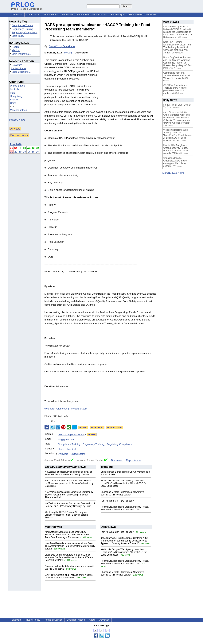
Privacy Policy (32, 620)
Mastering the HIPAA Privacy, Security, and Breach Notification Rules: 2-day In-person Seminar (67, 515)
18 (24, 152)
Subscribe (67, 15)
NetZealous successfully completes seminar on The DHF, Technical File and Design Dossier (69, 473)
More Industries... (21, 54)
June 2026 (16, 144)
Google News (115, 427)
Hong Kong (16, 96)
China (13, 103)
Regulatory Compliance (24, 32)
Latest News (33, 15)
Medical (16, 50)
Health (15, 47)
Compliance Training (23, 25)
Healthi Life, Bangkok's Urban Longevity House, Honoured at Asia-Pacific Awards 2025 (125, 508)
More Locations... (21, 72)
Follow (92, 435)
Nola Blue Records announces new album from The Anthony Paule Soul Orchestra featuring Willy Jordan (70, 546)
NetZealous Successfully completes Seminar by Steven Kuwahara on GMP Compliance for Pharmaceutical (69, 495)
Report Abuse (134, 460)
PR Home (17, 15)
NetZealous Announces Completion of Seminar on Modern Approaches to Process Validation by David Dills (69, 483)
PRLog (68, 53)
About (92, 620)
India (13, 93)
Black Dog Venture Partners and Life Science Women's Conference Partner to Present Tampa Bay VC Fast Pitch (69, 557)
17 (29, 152)
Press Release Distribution (27, 7)
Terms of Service (53, 620)
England (15, 100)
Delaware (17, 65)
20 (16, 152)
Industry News (17, 120)
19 (20, 152)
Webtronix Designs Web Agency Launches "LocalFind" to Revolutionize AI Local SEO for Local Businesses (124, 483)
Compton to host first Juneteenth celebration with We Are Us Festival (177, 76)
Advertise (104, 620)
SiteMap (16, 620)
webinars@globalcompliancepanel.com (66, 409)
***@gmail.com (66, 439)
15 (37, 152)
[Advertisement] (130, 79)
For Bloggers (118, 15)
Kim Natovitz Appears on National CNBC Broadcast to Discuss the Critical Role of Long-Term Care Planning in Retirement (68, 535)
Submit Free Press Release (92, 15)
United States (19, 68)
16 (33, 152)
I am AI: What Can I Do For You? (117, 501)
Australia (15, 89)
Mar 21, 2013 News (173, 173)
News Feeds (51, 15)
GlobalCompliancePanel (62, 46)
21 (11, 152)
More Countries (19, 110)
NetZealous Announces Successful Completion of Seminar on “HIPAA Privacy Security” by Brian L (70, 505)
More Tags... (18, 36)
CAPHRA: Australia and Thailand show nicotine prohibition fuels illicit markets (69, 576)
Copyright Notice (76, 620)
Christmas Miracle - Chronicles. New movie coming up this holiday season (122, 493)
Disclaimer (117, 460)
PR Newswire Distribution (143, 15)
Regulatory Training (22, 29)
